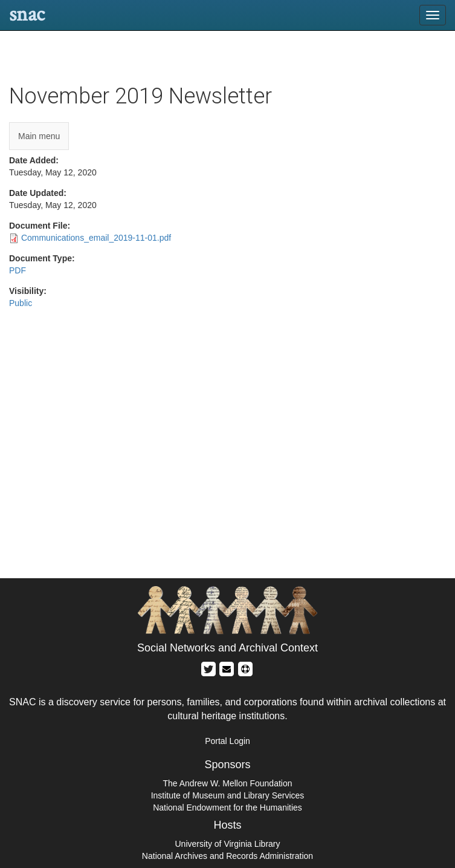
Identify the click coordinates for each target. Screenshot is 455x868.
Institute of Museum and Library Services (228, 795)
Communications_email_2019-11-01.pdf (96, 238)
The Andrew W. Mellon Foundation (227, 783)
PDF (18, 270)
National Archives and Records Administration (227, 856)
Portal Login (227, 741)
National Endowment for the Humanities (227, 808)
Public (21, 303)
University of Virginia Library (227, 844)
